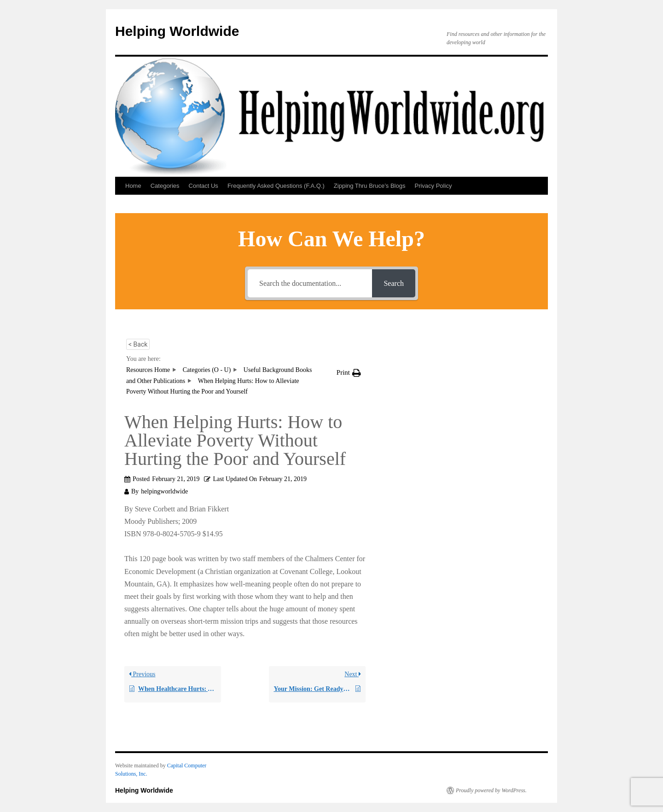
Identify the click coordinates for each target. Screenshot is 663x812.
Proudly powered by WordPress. (491, 790)
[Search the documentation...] (310, 283)
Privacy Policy (433, 186)
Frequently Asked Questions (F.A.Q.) (276, 186)
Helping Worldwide (177, 31)
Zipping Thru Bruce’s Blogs (370, 186)
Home (133, 186)
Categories (165, 186)
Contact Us (204, 186)
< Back (138, 344)
